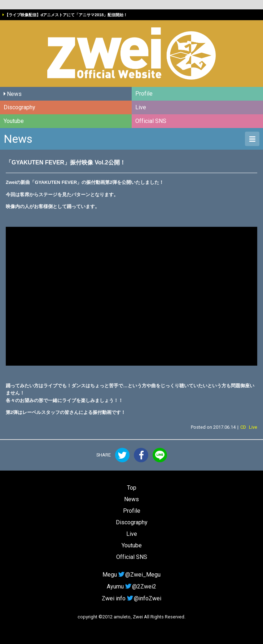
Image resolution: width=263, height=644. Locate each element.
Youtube (14, 121)
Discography (19, 107)
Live (141, 107)
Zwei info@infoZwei (131, 598)
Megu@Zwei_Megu (131, 575)
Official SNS (151, 121)
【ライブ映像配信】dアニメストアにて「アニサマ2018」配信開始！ (66, 15)
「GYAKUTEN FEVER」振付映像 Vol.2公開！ (66, 162)
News (14, 94)
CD (243, 427)
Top (132, 488)
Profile (144, 94)
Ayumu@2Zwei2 (131, 586)
